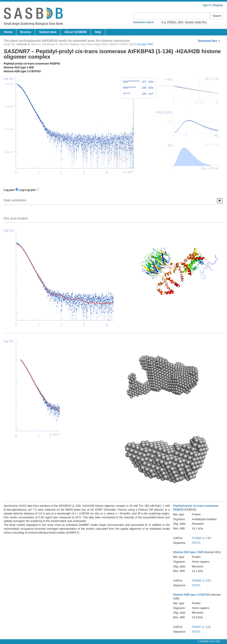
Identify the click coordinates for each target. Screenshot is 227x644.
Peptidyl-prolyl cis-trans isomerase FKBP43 (32, 64)
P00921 (172, 22)
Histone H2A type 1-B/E (19, 67)
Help (98, 32)
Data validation (15, 200)
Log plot (9, 190)
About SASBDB (75, 32)
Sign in (207, 5)
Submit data (48, 32)
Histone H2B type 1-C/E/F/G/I (22, 71)
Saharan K (23, 44)
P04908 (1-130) (201, 581)
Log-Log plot (27, 190)
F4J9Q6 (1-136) (202, 538)
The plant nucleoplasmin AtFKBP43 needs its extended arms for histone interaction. (67, 41)
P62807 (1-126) (201, 627)
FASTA (196, 543)
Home (8, 32)
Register (218, 5)
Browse (26, 32)
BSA (181, 22)
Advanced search (144, 22)
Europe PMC (146, 44)
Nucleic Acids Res (196, 22)
